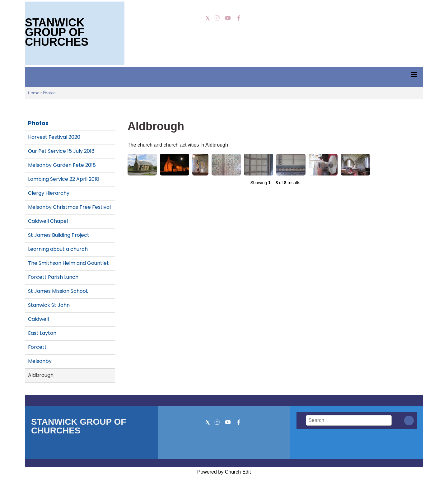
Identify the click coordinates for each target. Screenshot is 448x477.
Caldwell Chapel (48, 221)
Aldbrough (41, 375)
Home (34, 93)
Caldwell (38, 319)
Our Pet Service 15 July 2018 (61, 151)
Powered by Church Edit (224, 472)
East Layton (42, 333)
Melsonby (40, 361)
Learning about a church (58, 249)
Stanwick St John (49, 305)
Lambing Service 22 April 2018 (64, 179)
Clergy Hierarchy (49, 193)
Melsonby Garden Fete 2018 (62, 165)
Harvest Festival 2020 (54, 137)
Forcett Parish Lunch (53, 277)
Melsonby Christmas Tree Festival (69, 207)
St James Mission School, (58, 291)
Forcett (37, 347)
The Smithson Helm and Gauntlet (68, 263)
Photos (49, 93)
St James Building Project (59, 235)
